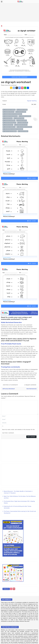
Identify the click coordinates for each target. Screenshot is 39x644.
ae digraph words (21, 112)
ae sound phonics (21, 120)
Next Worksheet (31, 389)
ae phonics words (19, 118)
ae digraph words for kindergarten (12, 114)
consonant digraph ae (9, 127)
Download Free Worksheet (20, 77)
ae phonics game (8, 118)
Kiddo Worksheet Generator (11, 322)
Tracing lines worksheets (11, 367)
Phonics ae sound (23, 131)
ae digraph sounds (22, 110)
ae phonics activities (25, 116)
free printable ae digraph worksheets (13, 129)
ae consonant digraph (9, 110)
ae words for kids (23, 123)
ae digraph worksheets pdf (10, 116)
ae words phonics (8, 125)
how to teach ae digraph (10, 131)
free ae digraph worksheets (24, 127)
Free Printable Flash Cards (11, 344)
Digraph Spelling (32, 101)
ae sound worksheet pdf (9, 123)
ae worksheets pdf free (21, 125)
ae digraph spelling (9, 112)
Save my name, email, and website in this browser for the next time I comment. (18, 431)
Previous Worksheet (9, 389)
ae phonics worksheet (9, 120)
